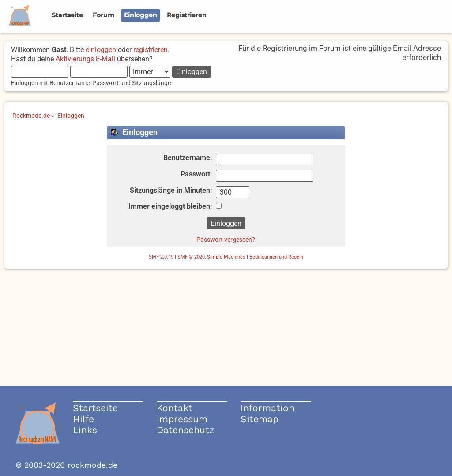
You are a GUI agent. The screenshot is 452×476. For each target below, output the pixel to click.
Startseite (95, 408)
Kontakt (175, 408)
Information (267, 408)
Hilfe (83, 419)
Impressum (182, 419)
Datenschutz (185, 430)
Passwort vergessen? (226, 240)
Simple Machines (226, 257)
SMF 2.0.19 (161, 257)
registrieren (151, 50)
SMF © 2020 (191, 257)
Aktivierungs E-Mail (85, 59)
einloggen (101, 50)
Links (85, 430)
